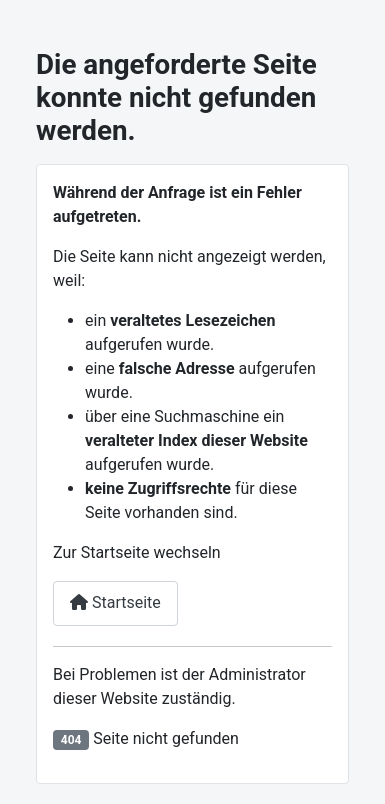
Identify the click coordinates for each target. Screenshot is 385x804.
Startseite (115, 602)
